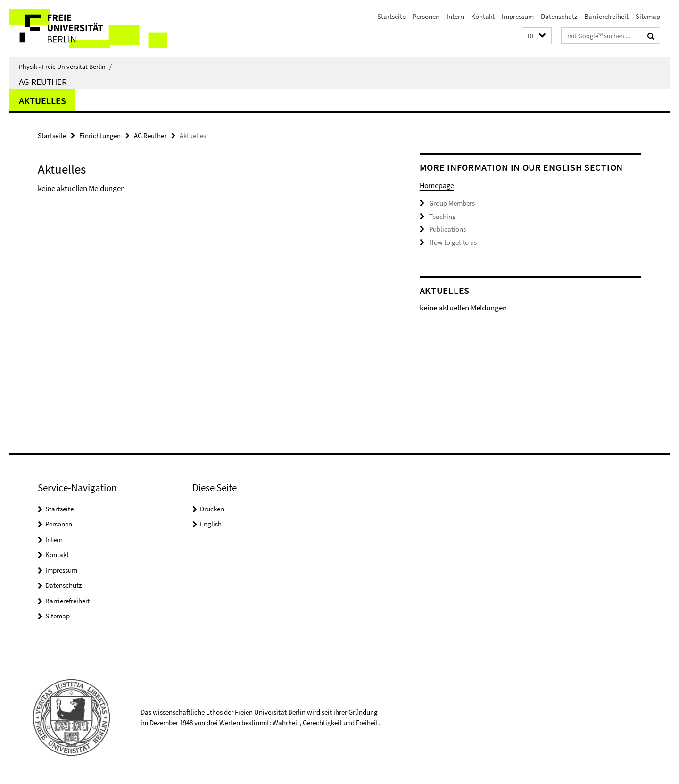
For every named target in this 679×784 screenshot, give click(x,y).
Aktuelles (42, 101)
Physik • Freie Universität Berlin (65, 67)
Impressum (518, 16)
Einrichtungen (100, 136)
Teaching (443, 216)
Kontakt (483, 16)
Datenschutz (559, 16)
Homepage (437, 185)
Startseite (391, 16)
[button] (537, 36)
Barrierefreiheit (606, 16)
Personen (426, 16)
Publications (447, 229)
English (211, 524)
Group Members (452, 203)
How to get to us (453, 242)
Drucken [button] (212, 509)
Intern (455, 16)
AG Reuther (43, 82)
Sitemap (648, 16)
